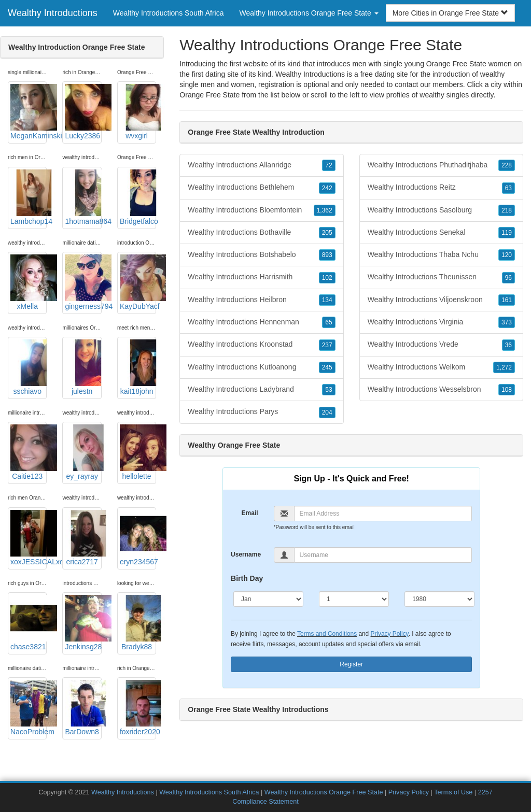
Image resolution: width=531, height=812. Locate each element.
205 (327, 233)
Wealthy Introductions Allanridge (261, 165)
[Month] (268, 599)
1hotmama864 (83, 197)
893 (327, 255)
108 (507, 390)
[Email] (383, 514)
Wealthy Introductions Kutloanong (261, 367)
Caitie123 (29, 452)
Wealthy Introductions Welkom (441, 367)
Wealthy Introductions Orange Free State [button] (309, 13)
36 (508, 345)
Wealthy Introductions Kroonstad (261, 345)
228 (507, 165)
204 (327, 412)
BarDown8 (83, 708)
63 (508, 188)
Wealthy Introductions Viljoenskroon (441, 300)
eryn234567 (138, 538)
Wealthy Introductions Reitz (441, 188)
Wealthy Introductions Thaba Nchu (441, 255)
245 (327, 367)
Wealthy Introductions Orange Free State (324, 792)
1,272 (504, 367)
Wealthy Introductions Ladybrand (261, 390)
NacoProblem (29, 708)
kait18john (138, 367)
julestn (83, 367)
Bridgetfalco (138, 197)
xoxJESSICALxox (29, 538)
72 (329, 165)
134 (327, 300)
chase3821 (29, 623)
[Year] (439, 599)
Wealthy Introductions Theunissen (441, 277)
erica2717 (83, 538)
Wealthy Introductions (53, 13)
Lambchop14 (29, 197)
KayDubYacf (138, 282)
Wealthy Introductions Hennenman (261, 322)
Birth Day (247, 578)
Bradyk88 (138, 623)
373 (507, 322)
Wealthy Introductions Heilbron (261, 300)
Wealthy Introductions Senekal (441, 233)
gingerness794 (83, 282)
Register (351, 664)
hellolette (138, 452)
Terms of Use (453, 792)
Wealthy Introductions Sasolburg (441, 210)
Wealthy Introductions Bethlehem (261, 188)
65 (329, 322)
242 (327, 188)
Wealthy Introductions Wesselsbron (441, 390)
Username (246, 554)
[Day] (354, 599)
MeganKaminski (29, 112)
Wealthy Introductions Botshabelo (261, 255)
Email (250, 513)
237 (327, 345)
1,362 (325, 210)
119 (507, 233)
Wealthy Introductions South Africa (169, 13)
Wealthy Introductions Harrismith (261, 277)
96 (508, 278)
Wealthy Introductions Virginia (441, 322)
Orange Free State (209, 95)
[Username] (383, 555)
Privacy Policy (390, 634)
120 (507, 255)
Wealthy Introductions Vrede (441, 345)
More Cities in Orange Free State (450, 13)
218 (507, 210)
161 (507, 300)
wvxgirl (138, 112)
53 (329, 390)
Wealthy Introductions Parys (261, 412)
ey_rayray (83, 452)
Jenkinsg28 (83, 623)
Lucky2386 (83, 112)
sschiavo (29, 367)
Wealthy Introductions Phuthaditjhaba (441, 165)
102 (327, 278)
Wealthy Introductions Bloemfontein (261, 210)
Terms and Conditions (327, 634)
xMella (29, 282)
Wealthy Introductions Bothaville (261, 233)
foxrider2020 (138, 708)
